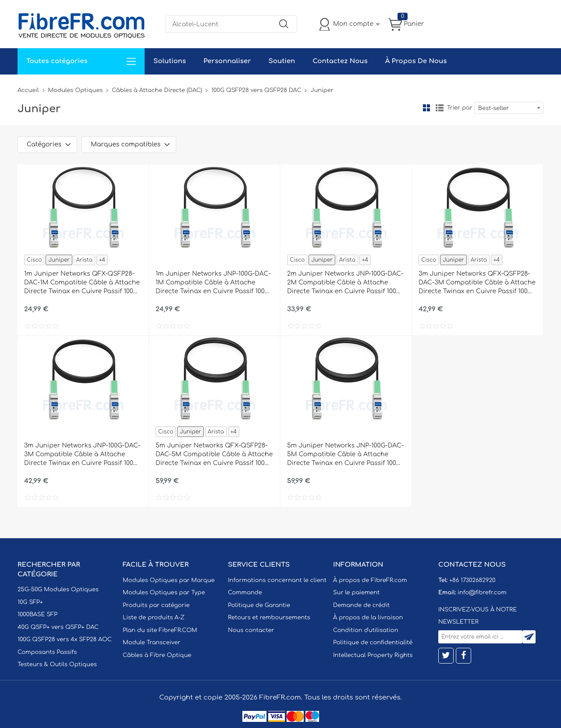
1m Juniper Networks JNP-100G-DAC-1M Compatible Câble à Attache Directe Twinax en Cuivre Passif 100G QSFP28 (213, 283)
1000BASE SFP (37, 614)
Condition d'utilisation (366, 630)
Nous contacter (251, 630)
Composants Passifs (47, 652)
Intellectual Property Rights (373, 655)
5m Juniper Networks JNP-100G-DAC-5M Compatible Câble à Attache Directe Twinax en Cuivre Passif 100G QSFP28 (345, 455)
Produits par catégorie (156, 605)
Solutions (170, 61)
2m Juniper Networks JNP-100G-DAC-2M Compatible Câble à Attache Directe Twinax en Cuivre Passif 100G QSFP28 (345, 283)
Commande (245, 593)
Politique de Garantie (259, 605)
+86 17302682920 (472, 580)
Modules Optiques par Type (164, 593)
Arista (84, 260)
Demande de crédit (361, 605)
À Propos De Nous (416, 61)
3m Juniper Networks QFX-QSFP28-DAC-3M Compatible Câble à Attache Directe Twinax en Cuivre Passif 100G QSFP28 (477, 283)
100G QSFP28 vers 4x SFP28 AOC (65, 639)
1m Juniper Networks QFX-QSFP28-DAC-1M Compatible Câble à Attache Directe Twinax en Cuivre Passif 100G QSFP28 (82, 283)
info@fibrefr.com (482, 593)
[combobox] (509, 108)
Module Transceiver (152, 643)
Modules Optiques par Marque (169, 580)
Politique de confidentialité (373, 643)
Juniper (59, 260)
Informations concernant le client (277, 580)
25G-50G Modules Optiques (58, 590)
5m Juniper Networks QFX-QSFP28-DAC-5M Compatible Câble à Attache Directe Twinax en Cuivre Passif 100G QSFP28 (214, 455)
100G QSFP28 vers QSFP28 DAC (256, 90)
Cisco (34, 260)
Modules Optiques (76, 90)
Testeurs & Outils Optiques (57, 664)
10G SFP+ (30, 602)
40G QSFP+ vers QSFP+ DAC (58, 627)
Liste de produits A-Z (154, 618)
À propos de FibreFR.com (370, 580)
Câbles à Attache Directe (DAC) (157, 90)
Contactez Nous (340, 61)
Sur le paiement (356, 593)
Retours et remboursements (269, 618)
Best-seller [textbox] (494, 108)
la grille (426, 108)
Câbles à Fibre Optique (157, 655)
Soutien (282, 61)
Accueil (28, 90)
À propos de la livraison (368, 618)
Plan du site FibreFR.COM (160, 630)
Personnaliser (227, 61)
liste (440, 108)
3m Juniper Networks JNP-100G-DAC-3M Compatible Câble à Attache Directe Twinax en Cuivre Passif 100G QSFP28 (82, 455)
